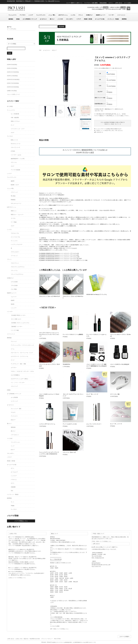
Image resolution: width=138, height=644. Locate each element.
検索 (10, 53)
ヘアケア (79, 19)
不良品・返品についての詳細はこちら (101, 541)
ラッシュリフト (13, 15)
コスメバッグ (14, 386)
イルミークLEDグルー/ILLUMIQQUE (120, 364)
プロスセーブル (15, 233)
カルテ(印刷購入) (15, 375)
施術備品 (11, 19)
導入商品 (13, 196)
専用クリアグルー (15, 121)
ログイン (111, 3)
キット (13, 502)
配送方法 (26, 639)
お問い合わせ (119, 3)
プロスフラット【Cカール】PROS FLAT (73, 297)
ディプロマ (14, 509)
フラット (81, 15)
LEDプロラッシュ (63, 15)
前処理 (13, 300)
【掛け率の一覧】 (99, 111)
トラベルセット (15, 435)
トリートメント (121, 15)
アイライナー (14, 416)
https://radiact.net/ (96, 567)
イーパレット (14, 256)
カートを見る (128, 3)
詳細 (124, 114)
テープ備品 (14, 222)
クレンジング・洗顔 (16, 409)
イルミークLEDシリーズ (13, 94)
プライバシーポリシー (47, 639)
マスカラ (13, 412)
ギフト (13, 468)
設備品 (18, 19)
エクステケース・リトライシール (19, 356)
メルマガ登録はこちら (21, 521)
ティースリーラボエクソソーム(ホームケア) (96, 335)
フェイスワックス (41, 15)
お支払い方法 (19, 639)
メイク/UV (60, 19)
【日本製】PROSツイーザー (18, 315)
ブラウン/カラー (15, 252)
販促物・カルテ (15, 185)
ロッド (13, 125)
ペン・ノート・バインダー (18, 383)
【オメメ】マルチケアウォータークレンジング (73, 395)
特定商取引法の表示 (35, 639)
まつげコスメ (43, 19)
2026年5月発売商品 (12, 65)
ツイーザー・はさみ (16, 155)
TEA (12, 491)
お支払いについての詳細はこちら (17, 578)
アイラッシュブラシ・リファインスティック (22, 345)
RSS (55, 639)
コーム (13, 349)
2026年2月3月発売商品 (13, 72)
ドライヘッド (14, 192)
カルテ (13, 133)
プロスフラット (15, 263)
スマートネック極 (115, 394)
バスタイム (14, 480)
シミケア (31, 15)
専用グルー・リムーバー (17, 215)
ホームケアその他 (100, 19)
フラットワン (14, 271)
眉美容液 (13, 427)
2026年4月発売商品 (12, 68)
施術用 (13, 181)
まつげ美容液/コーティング (30, 19)
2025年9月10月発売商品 (13, 80)
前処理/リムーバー (101, 15)
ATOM (59, 639)
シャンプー (14, 308)
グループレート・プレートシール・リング (22, 353)
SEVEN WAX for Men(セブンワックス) (97, 294)
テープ (13, 360)
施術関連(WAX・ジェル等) (18, 159)
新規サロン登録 (109, 124)
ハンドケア (14, 476)
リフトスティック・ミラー (18, 129)
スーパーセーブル (15, 237)
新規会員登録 (103, 3)
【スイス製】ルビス (16, 319)
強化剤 (13, 304)
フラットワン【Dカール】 (69, 452)
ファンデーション (15, 442)
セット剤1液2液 (15, 114)
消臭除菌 (13, 487)
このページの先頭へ (124, 637)
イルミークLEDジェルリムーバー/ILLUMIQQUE (49, 395)
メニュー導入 (52, 15)
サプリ (13, 483)
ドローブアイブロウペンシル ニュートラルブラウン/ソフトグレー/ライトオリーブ (49, 334)
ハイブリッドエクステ (17, 244)
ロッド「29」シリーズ (92, 394)
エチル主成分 (14, 282)
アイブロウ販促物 (15, 170)
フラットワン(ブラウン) (17, 274)
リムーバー (14, 297)
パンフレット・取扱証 (113, 19)
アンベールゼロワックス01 (70, 424)
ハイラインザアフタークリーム (47, 424)
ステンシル (14, 162)
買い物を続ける (99, 132)
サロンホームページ (16, 203)
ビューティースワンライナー (94, 424)
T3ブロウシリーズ (16, 144)
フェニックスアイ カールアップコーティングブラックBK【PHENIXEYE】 (49, 453)
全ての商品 (10, 106)
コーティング (14, 401)
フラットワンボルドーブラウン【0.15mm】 (120, 335)
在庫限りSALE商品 (12, 91)
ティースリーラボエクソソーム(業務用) (73, 334)
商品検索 (62, 27)
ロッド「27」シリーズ (116, 424)
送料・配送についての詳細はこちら (59, 629)
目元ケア (54, 50)
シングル (73, 15)
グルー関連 (14, 289)
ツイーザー (111, 15)
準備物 (13, 506)
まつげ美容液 (14, 397)
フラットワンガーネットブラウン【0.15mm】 (49, 365)
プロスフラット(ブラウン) (18, 267)
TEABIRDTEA (66, 364)
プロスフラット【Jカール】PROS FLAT (49, 296)
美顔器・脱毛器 (88, 19)
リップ (13, 446)
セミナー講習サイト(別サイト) (74, 3)
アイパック (14, 341)
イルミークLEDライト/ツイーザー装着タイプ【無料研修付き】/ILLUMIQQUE (97, 365)
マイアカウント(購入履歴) (91, 3)
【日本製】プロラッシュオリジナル (20, 323)
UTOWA (13, 151)
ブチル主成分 (14, 285)
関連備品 (13, 200)
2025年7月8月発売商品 (13, 83)
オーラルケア (14, 472)
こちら (116, 116)
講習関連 (124, 19)
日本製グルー (89, 15)
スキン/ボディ (70, 19)
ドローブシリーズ (15, 147)
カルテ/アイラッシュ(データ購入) (19, 379)
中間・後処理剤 (15, 118)
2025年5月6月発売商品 (13, 87)
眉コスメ (52, 19)
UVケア (13, 450)
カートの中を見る (12, 29)
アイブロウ (23, 15)
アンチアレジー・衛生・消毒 (18, 364)
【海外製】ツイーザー (17, 327)
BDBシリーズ (14, 140)
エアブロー (14, 368)
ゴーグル (13, 218)
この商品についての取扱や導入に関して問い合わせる (109, 131)
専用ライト (14, 211)
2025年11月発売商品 (12, 76)
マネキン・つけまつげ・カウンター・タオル (22, 371)
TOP (40, 50)
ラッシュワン (14, 241)
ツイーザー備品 (15, 330)
